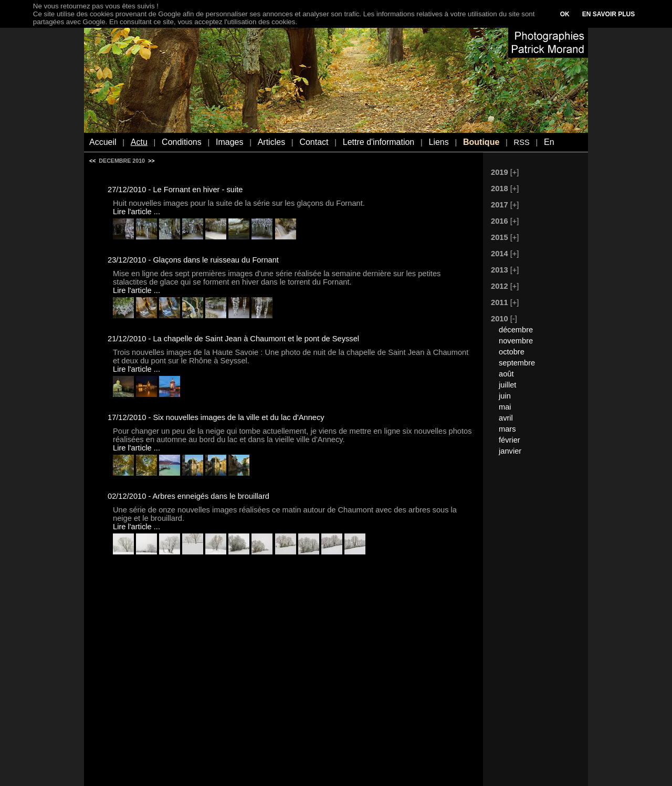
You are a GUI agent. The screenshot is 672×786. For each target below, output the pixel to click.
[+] (515, 172)
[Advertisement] (530, 623)
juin (505, 396)
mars (507, 429)
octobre (512, 352)
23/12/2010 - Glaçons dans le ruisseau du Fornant (193, 260)
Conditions (182, 142)
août (506, 374)
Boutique (481, 142)
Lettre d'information (379, 142)
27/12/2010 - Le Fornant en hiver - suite (175, 190)
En (549, 142)
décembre (516, 330)
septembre (517, 363)
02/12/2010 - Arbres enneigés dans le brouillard (188, 496)
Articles (271, 142)
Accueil (103, 142)
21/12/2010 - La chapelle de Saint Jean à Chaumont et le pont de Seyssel (233, 339)
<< (92, 161)
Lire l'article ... (136, 212)
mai (505, 407)
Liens (438, 142)
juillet (507, 385)
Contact (314, 142)
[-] (514, 319)
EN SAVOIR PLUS (608, 14)
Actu (139, 142)
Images (229, 142)
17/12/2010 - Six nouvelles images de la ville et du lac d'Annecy (216, 417)
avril (506, 418)
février (510, 440)
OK (565, 14)
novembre (516, 341)
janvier (510, 451)
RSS (522, 142)
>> (151, 161)
